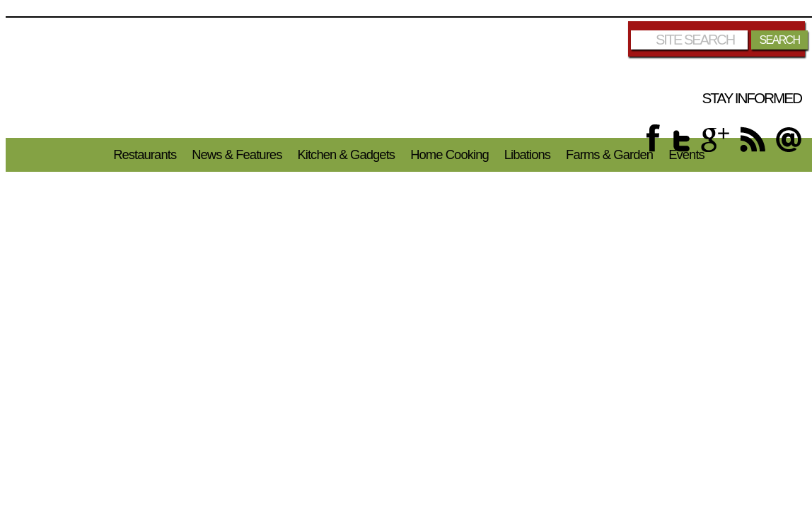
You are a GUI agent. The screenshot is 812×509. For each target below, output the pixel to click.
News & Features (237, 154)
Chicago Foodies (411, 78)
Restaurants (145, 154)
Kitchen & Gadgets (346, 154)
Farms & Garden (609, 154)
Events (686, 154)
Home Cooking (449, 154)
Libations (527, 154)
